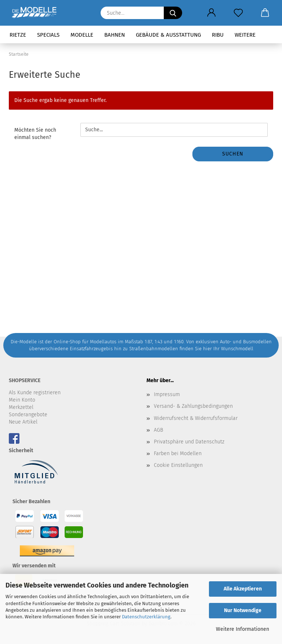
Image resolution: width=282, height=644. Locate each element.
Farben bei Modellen (178, 453)
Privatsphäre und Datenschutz (189, 442)
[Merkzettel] (238, 13)
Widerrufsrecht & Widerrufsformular (196, 418)
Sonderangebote (28, 415)
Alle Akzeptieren (243, 589)
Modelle (82, 35)
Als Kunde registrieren (35, 393)
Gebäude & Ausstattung (168, 35)
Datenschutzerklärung (146, 617)
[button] (211, 13)
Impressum (167, 394)
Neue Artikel (23, 422)
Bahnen (115, 35)
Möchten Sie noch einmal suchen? (35, 134)
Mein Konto (22, 400)
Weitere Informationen (243, 629)
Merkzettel (21, 407)
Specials (48, 35)
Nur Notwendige (243, 610)
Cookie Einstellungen (178, 465)
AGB (158, 430)
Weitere (245, 35)
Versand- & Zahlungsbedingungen (193, 406)
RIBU (218, 35)
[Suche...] (173, 13)
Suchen (233, 154)
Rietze (18, 35)
